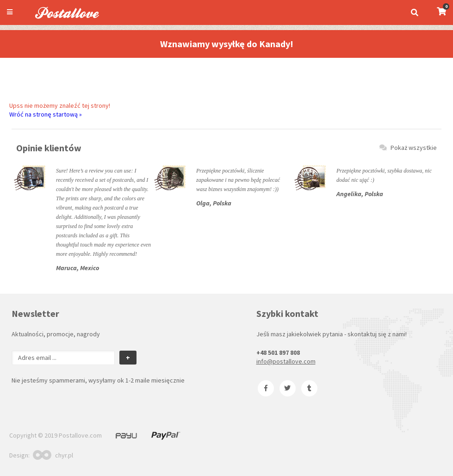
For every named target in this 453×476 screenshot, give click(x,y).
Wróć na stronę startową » (46, 114)
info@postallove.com (286, 361)
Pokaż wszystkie (408, 148)
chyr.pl (53, 455)
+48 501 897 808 (278, 352)
